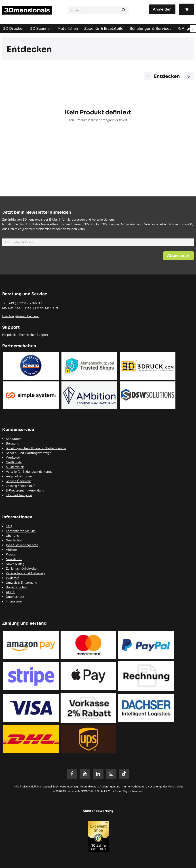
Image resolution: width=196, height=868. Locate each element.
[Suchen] (124, 10)
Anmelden (162, 9)
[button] (178, 256)
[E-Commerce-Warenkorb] (187, 9)
